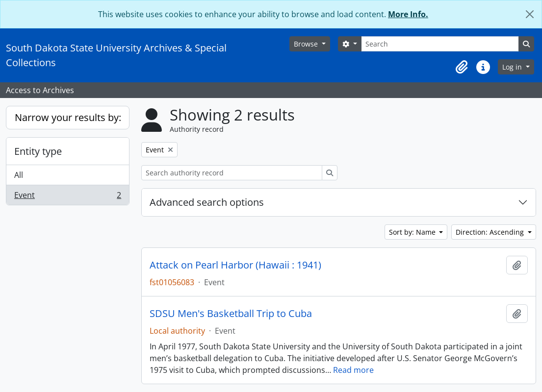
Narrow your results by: (68, 117)
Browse (307, 44)
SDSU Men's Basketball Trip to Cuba (231, 314)
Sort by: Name (413, 232)
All (19, 175)
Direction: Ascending (491, 232)
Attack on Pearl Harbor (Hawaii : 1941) (235, 265)
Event (67, 197)
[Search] (440, 44)
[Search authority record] (232, 173)
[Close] (530, 14)
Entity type (38, 151)
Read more (353, 370)
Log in (513, 67)
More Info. (408, 14)
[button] (462, 67)
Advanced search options (207, 202)
